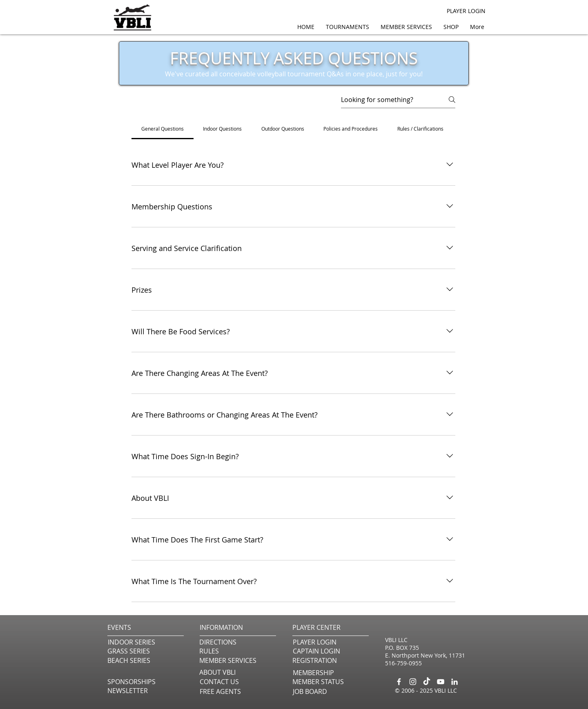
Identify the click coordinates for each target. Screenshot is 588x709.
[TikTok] (427, 682)
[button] (408, 27)
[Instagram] (413, 682)
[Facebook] (399, 682)
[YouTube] (441, 682)
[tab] (163, 129)
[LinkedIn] (454, 682)
